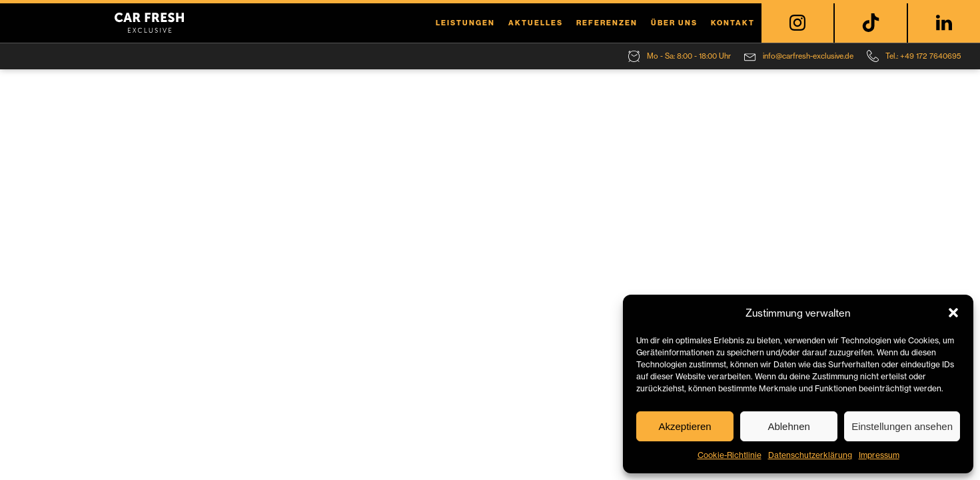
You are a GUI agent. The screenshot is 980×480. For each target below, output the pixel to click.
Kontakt (733, 23)
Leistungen (465, 23)
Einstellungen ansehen (902, 426)
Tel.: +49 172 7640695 (923, 56)
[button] (953, 313)
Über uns (674, 23)
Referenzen (607, 23)
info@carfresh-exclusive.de (808, 56)
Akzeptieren (685, 426)
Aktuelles (536, 23)
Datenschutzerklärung (810, 455)
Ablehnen (788, 426)
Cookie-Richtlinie (730, 455)
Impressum (879, 455)
